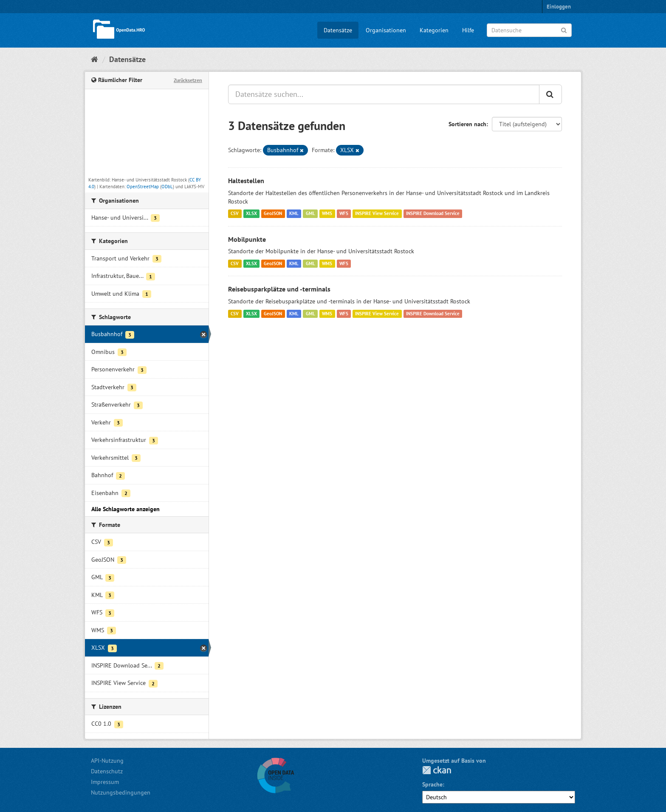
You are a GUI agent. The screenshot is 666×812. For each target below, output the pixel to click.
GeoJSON (273, 214)
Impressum (105, 782)
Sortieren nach (467, 124)
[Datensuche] (529, 30)
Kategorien (434, 30)
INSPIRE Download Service (433, 214)
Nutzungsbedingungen (121, 792)
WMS (327, 214)
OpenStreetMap (143, 187)
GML (310, 214)
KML (294, 214)
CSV (235, 214)
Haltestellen (246, 181)
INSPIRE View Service (377, 214)
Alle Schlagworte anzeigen (126, 509)
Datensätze (338, 30)
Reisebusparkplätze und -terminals (279, 289)
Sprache (432, 784)
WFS (344, 214)
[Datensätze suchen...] (384, 94)
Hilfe (468, 30)
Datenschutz (107, 771)
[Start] (95, 59)
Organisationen (386, 30)
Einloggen (559, 7)
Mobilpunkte (247, 239)
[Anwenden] (564, 30)
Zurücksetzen (188, 80)
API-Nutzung (107, 761)
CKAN (437, 770)
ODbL (167, 187)
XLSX (251, 214)
